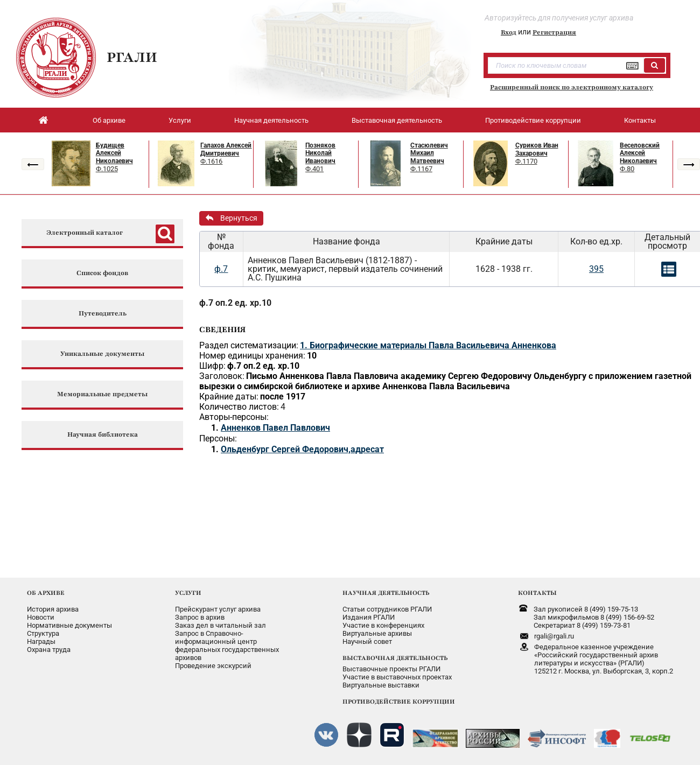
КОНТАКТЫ (537, 593)
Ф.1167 (421, 169)
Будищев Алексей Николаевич (114, 153)
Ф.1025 (107, 169)
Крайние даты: (229, 396)
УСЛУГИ (188, 593)
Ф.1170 (526, 161)
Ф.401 (314, 169)
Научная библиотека (103, 435)
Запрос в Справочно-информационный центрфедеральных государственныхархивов (227, 645)
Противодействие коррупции (533, 120)
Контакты (640, 120)
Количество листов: (239, 407)
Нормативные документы (69, 625)
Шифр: (212, 366)
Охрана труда (49, 650)
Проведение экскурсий (213, 666)
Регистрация (554, 32)
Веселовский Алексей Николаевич (640, 153)
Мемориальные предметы (102, 394)
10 (312, 356)
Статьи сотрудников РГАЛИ (387, 609)
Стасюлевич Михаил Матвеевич (429, 153)
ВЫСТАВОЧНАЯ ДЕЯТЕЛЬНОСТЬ (395, 658)
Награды (41, 641)
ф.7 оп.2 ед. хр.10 (235, 303)
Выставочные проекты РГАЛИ (391, 669)
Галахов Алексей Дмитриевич (226, 149)
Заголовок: (222, 376)
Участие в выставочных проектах (397, 677)
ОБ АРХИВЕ (46, 593)
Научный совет (367, 641)
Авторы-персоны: (234, 417)
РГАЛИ (132, 57)
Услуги (180, 120)
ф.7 (221, 269)
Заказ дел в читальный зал (220, 625)
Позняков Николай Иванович (320, 153)
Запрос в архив (200, 617)
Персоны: (218, 438)
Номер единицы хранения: (252, 356)
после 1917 (283, 396)
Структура (43, 633)
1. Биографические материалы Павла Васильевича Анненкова (428, 345)
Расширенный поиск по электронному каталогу (572, 87)
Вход (509, 32)
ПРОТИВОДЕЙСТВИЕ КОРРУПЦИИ (399, 701)
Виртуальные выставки (381, 685)
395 (596, 269)
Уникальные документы (102, 354)
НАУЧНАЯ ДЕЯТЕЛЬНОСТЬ (386, 593)
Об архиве (109, 120)
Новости (41, 617)
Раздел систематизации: (249, 345)
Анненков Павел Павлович (275, 428)
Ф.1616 (211, 161)
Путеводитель (103, 314)
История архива (53, 609)
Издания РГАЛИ (369, 617)
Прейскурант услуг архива (218, 609)
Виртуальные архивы (377, 633)
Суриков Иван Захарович (537, 149)
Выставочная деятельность (397, 120)
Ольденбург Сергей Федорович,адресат (302, 449)
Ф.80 (627, 169)
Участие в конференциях (383, 625)
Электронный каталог (85, 233)
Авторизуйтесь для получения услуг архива (559, 18)
